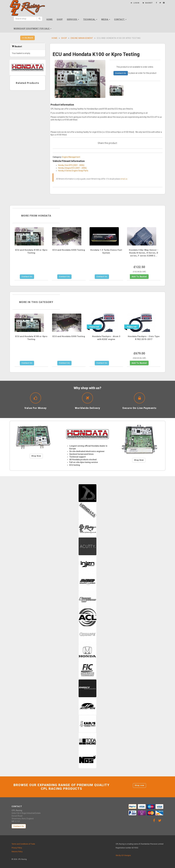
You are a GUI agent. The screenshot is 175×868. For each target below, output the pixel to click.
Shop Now (36, 456)
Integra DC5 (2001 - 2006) (76, 168)
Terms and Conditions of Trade (23, 844)
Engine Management (82, 38)
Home (50, 19)
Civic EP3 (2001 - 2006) (74, 165)
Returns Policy (17, 852)
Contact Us (121, 73)
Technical (90, 19)
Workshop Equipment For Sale (33, 29)
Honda (61, 165)
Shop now (139, 785)
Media (106, 19)
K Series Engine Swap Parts (76, 171)
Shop (60, 19)
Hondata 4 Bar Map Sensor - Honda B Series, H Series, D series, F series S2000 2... (144, 253)
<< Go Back (27, 38)
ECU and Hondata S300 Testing (69, 250)
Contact (120, 19)
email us (124, 179)
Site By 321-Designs (123, 855)
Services (73, 19)
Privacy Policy (17, 848)
